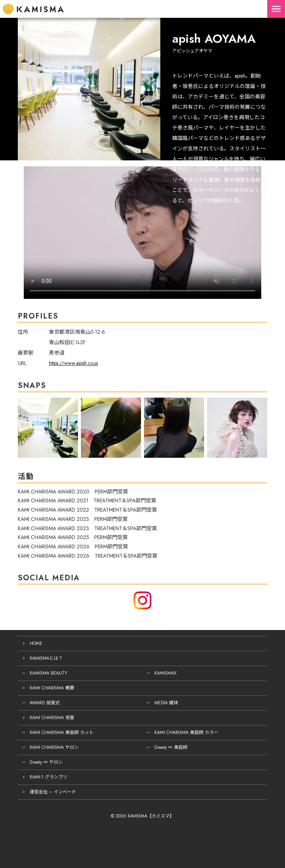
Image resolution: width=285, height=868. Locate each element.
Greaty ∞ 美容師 (171, 747)
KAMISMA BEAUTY (48, 673)
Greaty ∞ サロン (46, 762)
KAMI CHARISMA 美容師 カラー (186, 732)
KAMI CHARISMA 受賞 (52, 718)
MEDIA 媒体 (166, 703)
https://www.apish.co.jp (73, 363)
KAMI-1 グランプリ (48, 777)
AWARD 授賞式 (45, 703)
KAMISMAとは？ (46, 658)
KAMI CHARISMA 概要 (52, 688)
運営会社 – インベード (53, 792)
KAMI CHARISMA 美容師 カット (62, 732)
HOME (36, 643)
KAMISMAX (166, 673)
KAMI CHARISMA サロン (54, 747)
